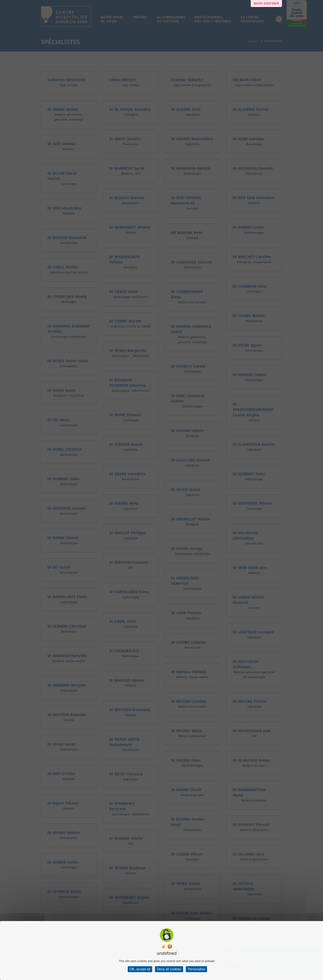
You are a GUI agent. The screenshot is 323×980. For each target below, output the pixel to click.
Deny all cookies (169, 969)
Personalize (197, 969)
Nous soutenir (266, 3)
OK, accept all (140, 969)
